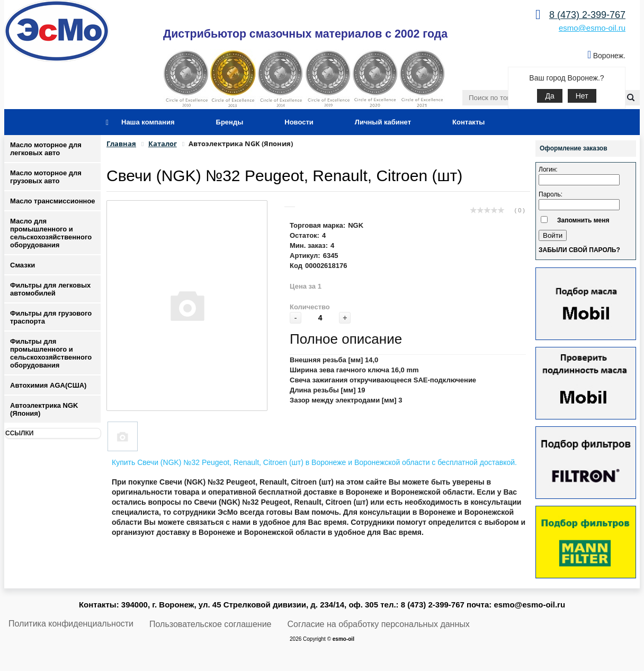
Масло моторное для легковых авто (46, 149)
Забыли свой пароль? (579, 250)
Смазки (23, 265)
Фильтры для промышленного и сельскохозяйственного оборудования (51, 353)
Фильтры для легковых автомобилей (50, 289)
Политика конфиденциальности (71, 624)
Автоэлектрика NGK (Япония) (44, 409)
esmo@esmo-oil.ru (592, 28)
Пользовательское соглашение (210, 624)
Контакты (468, 122)
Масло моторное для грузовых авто (46, 177)
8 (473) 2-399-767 (587, 15)
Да (549, 96)
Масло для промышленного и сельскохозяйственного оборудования (51, 233)
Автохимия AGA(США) (48, 385)
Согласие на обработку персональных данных (379, 624)
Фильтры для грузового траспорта (51, 317)
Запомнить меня (583, 220)
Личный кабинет (383, 122)
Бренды (230, 122)
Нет (582, 96)
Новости (299, 122)
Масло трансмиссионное (53, 201)
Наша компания (148, 122)
